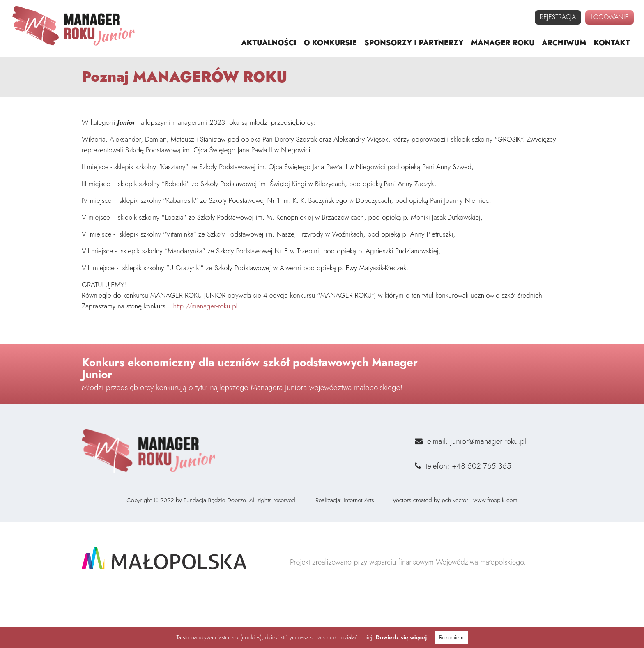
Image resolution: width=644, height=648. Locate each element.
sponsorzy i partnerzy (414, 43)
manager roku (503, 43)
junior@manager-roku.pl (488, 514)
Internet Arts (359, 536)
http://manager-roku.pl (205, 313)
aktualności (269, 43)
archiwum (564, 43)
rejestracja (558, 17)
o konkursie (330, 43)
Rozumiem (451, 637)
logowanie (609, 17)
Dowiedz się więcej (401, 637)
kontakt (612, 43)
